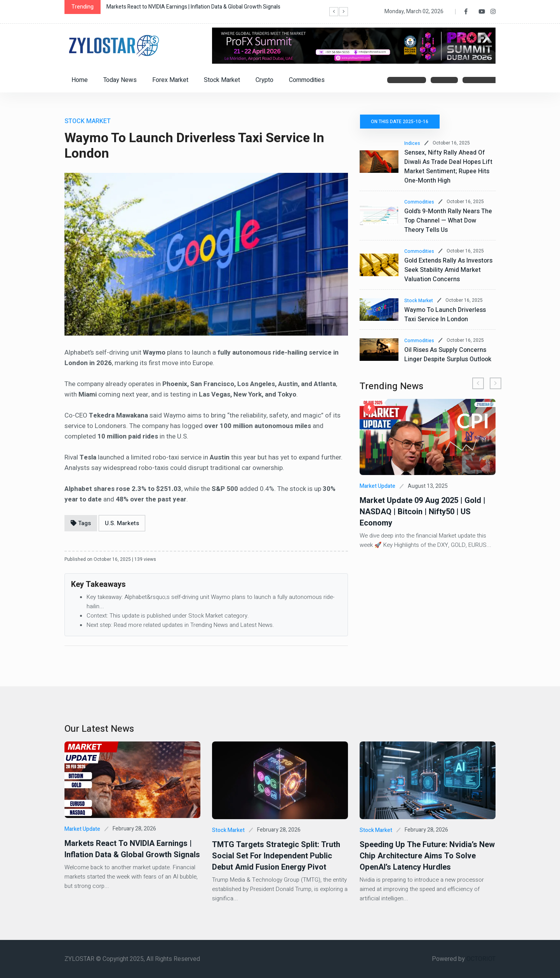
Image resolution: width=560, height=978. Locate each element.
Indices (412, 143)
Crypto (264, 80)
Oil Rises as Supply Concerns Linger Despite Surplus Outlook (448, 355)
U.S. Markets (122, 523)
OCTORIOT (481, 959)
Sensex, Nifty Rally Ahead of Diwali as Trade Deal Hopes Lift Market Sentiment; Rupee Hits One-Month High (448, 167)
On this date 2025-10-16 (400, 122)
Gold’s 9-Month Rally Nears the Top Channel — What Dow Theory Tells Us (448, 221)
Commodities (307, 80)
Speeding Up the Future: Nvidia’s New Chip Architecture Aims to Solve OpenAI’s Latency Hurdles (427, 856)
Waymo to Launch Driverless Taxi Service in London (445, 315)
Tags (81, 523)
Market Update (377, 486)
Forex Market (170, 80)
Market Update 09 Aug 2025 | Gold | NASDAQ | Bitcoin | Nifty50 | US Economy (423, 512)
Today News (120, 80)
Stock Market (222, 80)
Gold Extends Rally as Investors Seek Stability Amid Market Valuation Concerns (448, 270)
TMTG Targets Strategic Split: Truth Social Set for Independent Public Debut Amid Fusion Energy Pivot (276, 856)
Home (80, 80)
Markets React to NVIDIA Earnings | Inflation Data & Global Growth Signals (193, 7)
